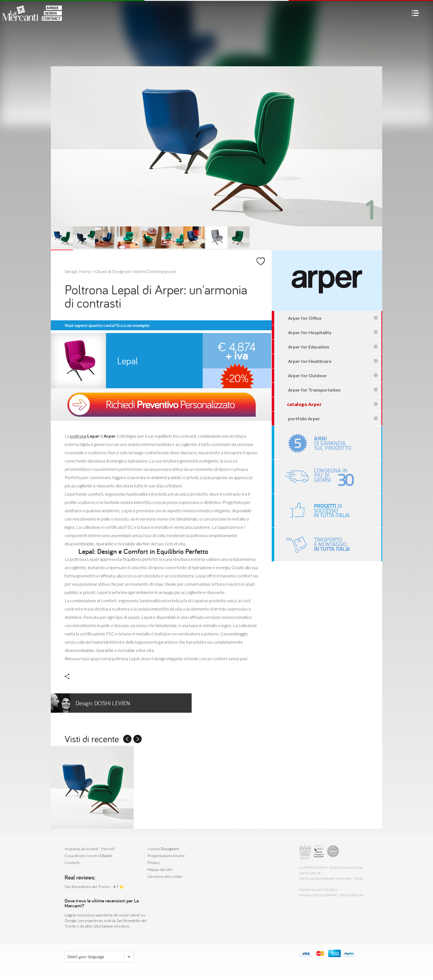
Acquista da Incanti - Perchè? (90, 849)
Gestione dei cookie (165, 876)
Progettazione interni (166, 856)
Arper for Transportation (333, 390)
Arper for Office (333, 318)
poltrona (78, 436)
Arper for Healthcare (333, 361)
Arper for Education (333, 347)
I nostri (163, 849)
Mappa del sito (160, 869)
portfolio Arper (333, 418)
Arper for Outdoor (333, 375)
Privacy (154, 863)
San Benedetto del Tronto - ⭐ (94, 887)
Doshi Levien (90, 703)
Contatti (72, 863)
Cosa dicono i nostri (88, 856)
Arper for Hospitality (333, 332)
